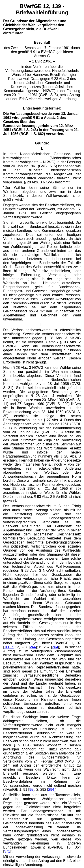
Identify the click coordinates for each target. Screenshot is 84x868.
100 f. (9, 647)
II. (42, 325)
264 (55, 647)
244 (33, 647)
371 (7, 851)
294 (51, 790)
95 (31, 790)
